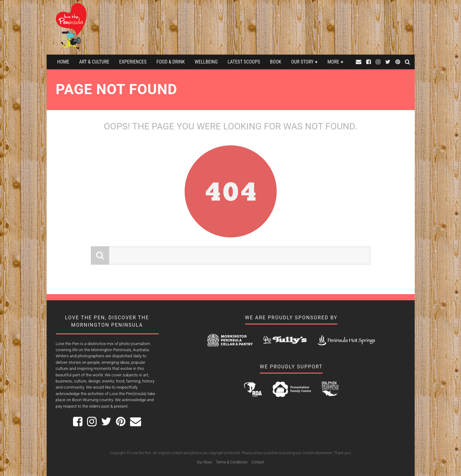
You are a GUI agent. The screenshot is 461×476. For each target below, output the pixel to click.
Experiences (133, 62)
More (333, 62)
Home (63, 62)
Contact (258, 462)
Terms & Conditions (232, 462)
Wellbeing (206, 62)
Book (276, 62)
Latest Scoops (244, 62)
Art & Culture (94, 62)
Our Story (302, 62)
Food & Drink (171, 62)
